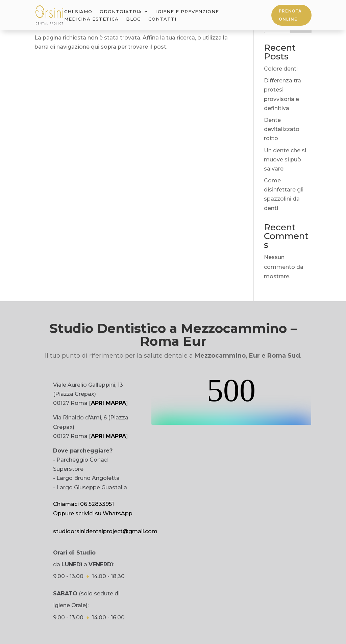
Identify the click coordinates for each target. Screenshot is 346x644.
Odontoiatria (121, 12)
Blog (133, 19)
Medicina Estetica (91, 19)
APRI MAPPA (108, 403)
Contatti (162, 19)
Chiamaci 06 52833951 (83, 504)
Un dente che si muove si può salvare (285, 160)
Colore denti (281, 69)
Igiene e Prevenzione (188, 12)
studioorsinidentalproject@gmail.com (105, 531)
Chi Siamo (78, 12)
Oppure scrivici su (93, 513)
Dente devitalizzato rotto (282, 129)
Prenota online (290, 15)
